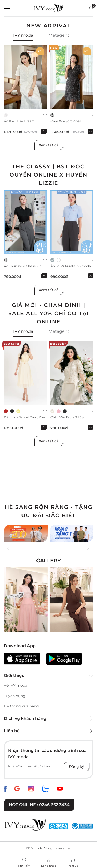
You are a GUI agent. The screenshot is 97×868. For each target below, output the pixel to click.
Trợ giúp (73, 866)
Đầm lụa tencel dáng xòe (24, 417)
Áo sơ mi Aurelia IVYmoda (71, 266)
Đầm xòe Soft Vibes (66, 121)
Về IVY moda (16, 685)
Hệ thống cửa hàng (21, 706)
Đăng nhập (49, 866)
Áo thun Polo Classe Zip (23, 266)
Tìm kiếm (24, 866)
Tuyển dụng (15, 696)
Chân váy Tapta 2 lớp (67, 417)
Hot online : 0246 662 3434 (39, 805)
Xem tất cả (49, 145)
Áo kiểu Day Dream (19, 121)
